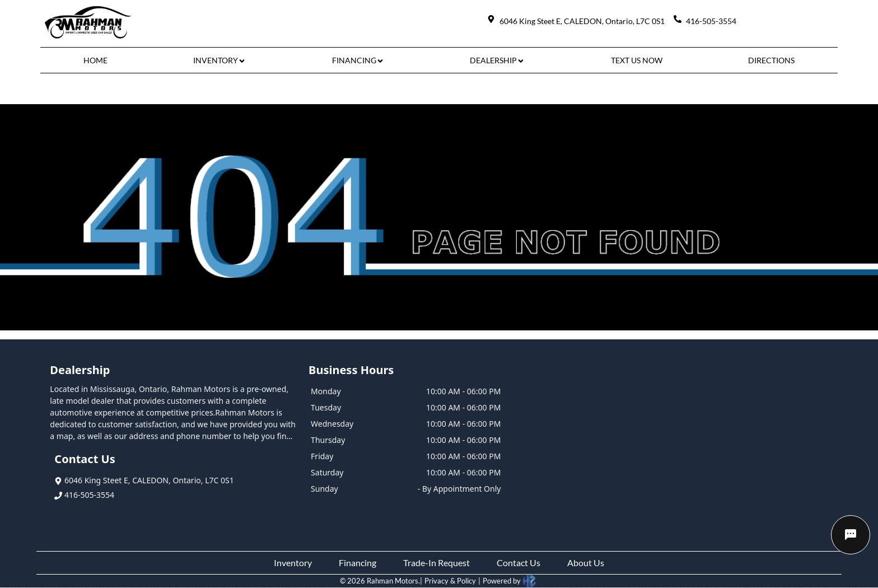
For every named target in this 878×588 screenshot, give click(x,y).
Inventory (293, 563)
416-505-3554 (84, 495)
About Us (586, 563)
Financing (358, 563)
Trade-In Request (436, 563)
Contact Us (519, 563)
